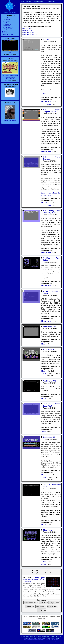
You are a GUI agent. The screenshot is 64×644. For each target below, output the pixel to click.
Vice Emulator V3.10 (30, 35)
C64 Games (6, 21)
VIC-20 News (52, 606)
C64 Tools (6, 23)
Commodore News (31, 603)
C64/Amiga (51, 2)
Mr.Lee (44, 344)
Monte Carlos (46, 102)
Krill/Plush (45, 94)
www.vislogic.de (54, 641)
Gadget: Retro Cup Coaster (10, 98)
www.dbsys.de (55, 640)
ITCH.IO (13, 60)
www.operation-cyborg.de (43, 640)
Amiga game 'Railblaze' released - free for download (34, 580)
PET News (42, 610)
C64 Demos (6, 19)
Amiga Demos (7, 24)
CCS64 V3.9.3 (28, 29)
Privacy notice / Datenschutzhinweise (48, 638)
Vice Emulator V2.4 (30, 33)
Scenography (39, 2)
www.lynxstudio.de (44, 641)
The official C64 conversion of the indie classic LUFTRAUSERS (10, 77)
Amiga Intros (7, 26)
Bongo (44, 564)
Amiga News (54, 603)
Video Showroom (8, 34)
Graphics (5, 33)
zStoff (59, 637)
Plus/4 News (41, 606)
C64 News (44, 603)
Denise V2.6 (28, 31)
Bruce (44, 562)
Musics (5, 31)
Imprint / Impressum (30, 638)
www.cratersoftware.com (32, 641)
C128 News (30, 606)
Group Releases (8, 18)
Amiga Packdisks (8, 27)
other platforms (7, 29)
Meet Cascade (26, 2)
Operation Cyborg (10, 120)
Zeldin (49, 104)
